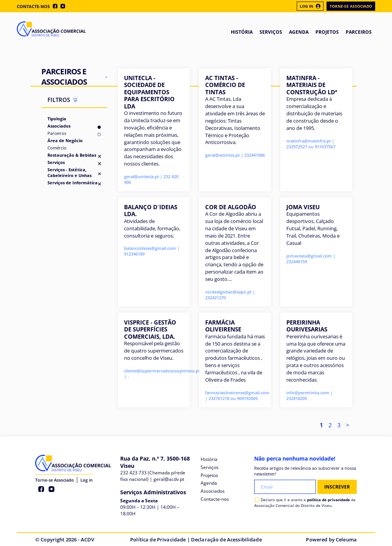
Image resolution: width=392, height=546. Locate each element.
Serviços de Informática (73, 183)
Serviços (56, 162)
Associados (59, 126)
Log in (87, 480)
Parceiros (57, 133)
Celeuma (346, 539)
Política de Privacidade (158, 539)
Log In (310, 6)
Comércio (57, 148)
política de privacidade (328, 500)
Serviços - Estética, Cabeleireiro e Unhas (69, 172)
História (209, 459)
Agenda (209, 483)
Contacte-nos (33, 6)
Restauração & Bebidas (72, 155)
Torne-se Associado (351, 6)
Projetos (209, 475)
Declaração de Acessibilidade (226, 539)
